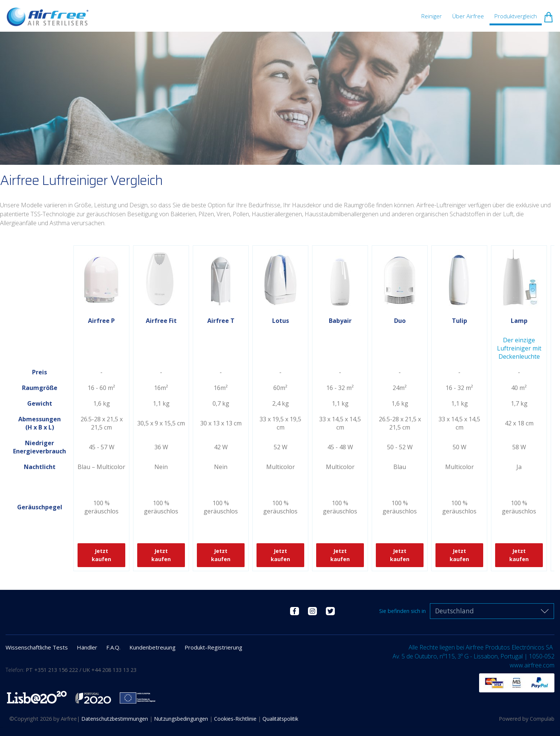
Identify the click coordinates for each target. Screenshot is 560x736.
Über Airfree (468, 16)
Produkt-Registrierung (213, 647)
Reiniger (432, 16)
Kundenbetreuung (152, 647)
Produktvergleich (516, 16)
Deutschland (454, 611)
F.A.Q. (113, 647)
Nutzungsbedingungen (182, 719)
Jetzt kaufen (101, 555)
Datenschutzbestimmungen (115, 719)
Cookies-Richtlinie (236, 719)
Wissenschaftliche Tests (37, 647)
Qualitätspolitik (280, 719)
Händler (87, 647)
